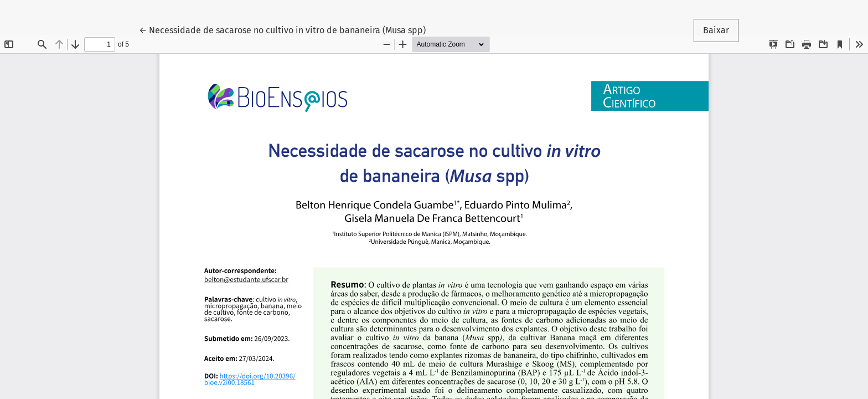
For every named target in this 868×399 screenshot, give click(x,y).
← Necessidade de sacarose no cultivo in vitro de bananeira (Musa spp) (282, 29)
